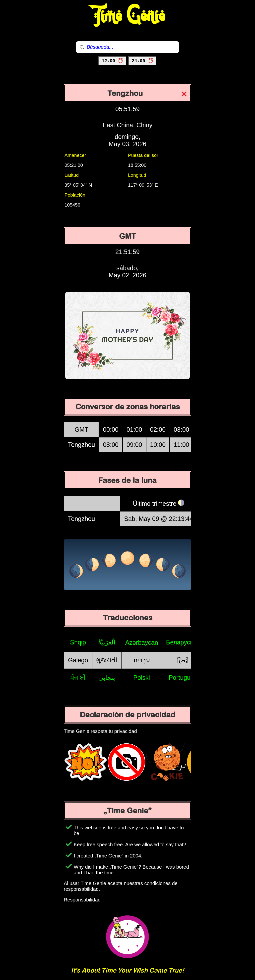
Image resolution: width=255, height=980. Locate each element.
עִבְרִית (142, 660)
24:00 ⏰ (143, 61)
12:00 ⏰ (112, 61)
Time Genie (128, 16)
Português (183, 678)
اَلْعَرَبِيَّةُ (107, 642)
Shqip (78, 642)
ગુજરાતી (107, 660)
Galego (78, 660)
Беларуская (183, 642)
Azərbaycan (142, 642)
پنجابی (107, 678)
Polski (142, 678)
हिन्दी (183, 660)
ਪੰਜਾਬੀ (78, 678)
